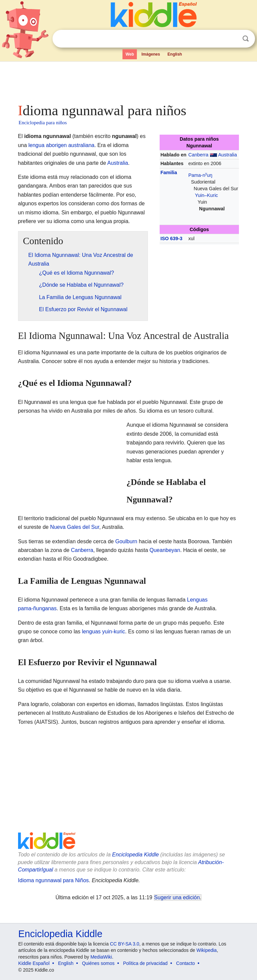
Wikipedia (207, 950)
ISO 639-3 (171, 238)
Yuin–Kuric (206, 195)
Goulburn (126, 541)
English (175, 54)
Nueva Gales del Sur (75, 527)
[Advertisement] (129, 80)
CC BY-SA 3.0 (125, 944)
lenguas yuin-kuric (104, 632)
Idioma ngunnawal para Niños (54, 880)
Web (130, 54)
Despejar (232, 39)
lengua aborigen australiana (61, 145)
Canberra (198, 155)
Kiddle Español (34, 963)
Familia (169, 172)
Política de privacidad (145, 963)
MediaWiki (101, 957)
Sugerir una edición (177, 897)
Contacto (185, 963)
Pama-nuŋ (200, 175)
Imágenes (151, 54)
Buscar (246, 39)
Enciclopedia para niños (43, 123)
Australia (228, 155)
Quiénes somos (98, 963)
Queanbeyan (165, 550)
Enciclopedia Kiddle (136, 855)
